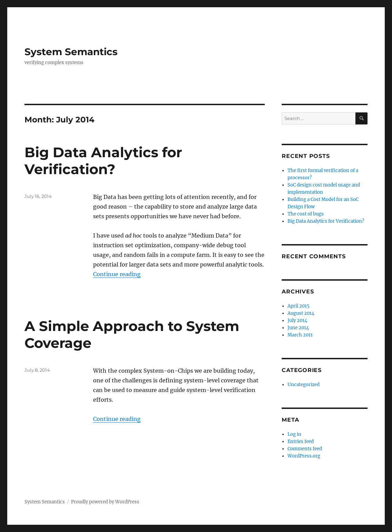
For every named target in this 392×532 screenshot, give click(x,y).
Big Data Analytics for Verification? (103, 161)
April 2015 (299, 306)
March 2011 (300, 335)
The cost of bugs (306, 214)
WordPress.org (304, 456)
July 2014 (297, 320)
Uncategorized (304, 385)
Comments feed (305, 449)
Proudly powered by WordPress (105, 502)
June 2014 (298, 328)
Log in (294, 434)
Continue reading (117, 274)
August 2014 (301, 313)
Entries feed (301, 441)
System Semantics (71, 52)
